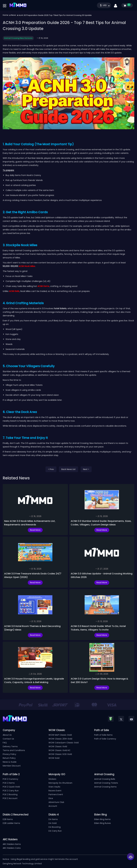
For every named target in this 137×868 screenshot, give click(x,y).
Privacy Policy (9, 754)
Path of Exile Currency (105, 739)
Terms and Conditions (14, 750)
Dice (51, 798)
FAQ (5, 743)
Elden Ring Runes (102, 823)
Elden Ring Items (102, 819)
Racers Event (55, 791)
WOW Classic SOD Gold (60, 754)
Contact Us (8, 739)
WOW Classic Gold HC (59, 750)
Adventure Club (56, 802)
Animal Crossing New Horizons (18, 38)
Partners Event (56, 794)
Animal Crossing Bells (105, 779)
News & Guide (10, 762)
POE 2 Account (10, 798)
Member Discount (12, 766)
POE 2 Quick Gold (11, 787)
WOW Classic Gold (58, 746)
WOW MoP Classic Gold (60, 735)
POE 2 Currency (10, 779)
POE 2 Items (9, 783)
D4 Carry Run (55, 831)
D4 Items (53, 819)
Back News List (68, 469)
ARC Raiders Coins (12, 848)
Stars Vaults (54, 787)
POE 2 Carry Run (11, 791)
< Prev (51, 469)
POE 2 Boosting (10, 794)
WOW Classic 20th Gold (60, 739)
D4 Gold (53, 823)
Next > (86, 469)
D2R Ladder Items (11, 823)
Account (53, 806)
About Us (7, 735)
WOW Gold (54, 758)
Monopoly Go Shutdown (60, 783)
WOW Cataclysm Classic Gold (64, 743)
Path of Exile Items (103, 735)
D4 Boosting (55, 827)
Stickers (52, 779)
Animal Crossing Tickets (106, 783)
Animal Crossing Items (105, 787)
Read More (35, 530)
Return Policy (9, 758)
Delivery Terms (10, 746)
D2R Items (8, 819)
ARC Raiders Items (12, 844)
